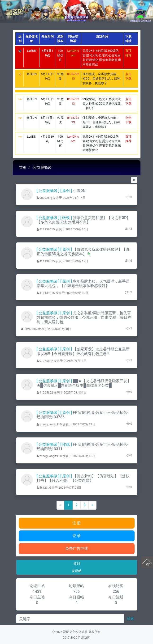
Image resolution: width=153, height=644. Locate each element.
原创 (66, 191)
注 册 (77, 523)
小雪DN (79, 191)
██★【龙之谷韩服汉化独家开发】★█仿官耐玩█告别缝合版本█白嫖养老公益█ (84, 383)
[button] (134, 180)
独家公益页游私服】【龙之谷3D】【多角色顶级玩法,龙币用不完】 (84, 220)
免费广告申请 (77, 549)
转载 (66, 218)
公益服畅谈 (42, 167)
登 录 (77, 536)
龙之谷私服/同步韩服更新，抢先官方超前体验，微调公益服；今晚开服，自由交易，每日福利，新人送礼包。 (84, 317)
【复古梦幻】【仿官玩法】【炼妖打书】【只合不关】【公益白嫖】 (83, 478)
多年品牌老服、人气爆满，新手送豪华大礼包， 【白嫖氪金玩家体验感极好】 (83, 284)
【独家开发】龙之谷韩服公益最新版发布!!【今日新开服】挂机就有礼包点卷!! (83, 351)
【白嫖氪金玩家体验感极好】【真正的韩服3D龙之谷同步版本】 (83, 252)
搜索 (130, 619)
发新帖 (77, 571)
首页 (23, 167)
